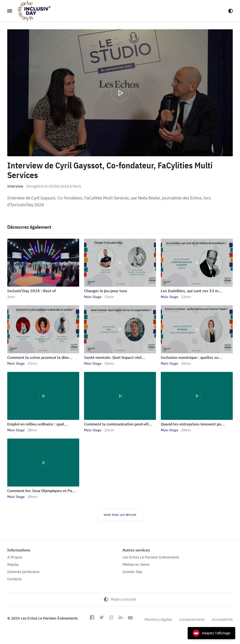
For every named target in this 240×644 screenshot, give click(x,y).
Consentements (192, 619)
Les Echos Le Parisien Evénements (151, 557)
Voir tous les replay (120, 515)
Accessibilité (222, 619)
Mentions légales (158, 619)
